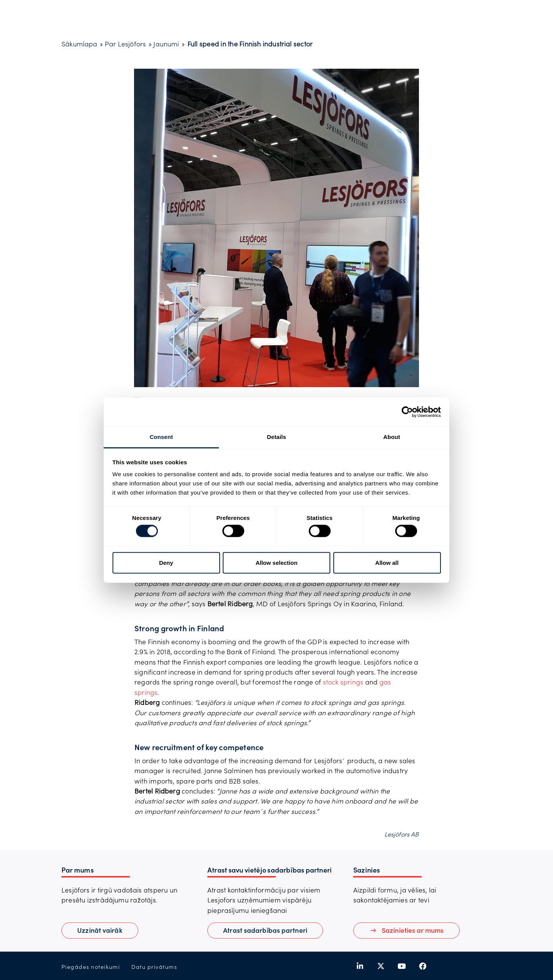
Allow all (387, 562)
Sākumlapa (79, 44)
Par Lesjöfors (126, 44)
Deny (166, 562)
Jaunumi (166, 44)
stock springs (343, 682)
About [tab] (392, 437)
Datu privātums (154, 967)
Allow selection (276, 562)
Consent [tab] (161, 437)
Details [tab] (276, 437)
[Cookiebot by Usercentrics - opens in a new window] (407, 412)
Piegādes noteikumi (91, 967)
